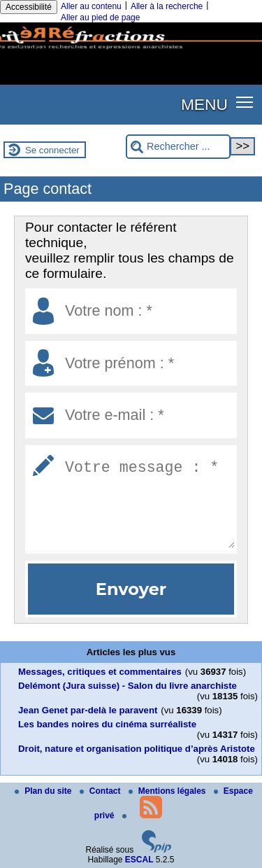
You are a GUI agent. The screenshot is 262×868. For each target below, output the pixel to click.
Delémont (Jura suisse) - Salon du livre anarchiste (128, 686)
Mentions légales (168, 791)
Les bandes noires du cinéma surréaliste (107, 724)
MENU (204, 104)
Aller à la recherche (167, 6)
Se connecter (52, 150)
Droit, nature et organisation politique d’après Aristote (137, 749)
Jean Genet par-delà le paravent (88, 710)
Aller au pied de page (100, 17)
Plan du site (44, 791)
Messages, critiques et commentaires (100, 672)
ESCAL (139, 860)
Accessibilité (29, 7)
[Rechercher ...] (178, 147)
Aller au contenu (91, 6)
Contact (101, 791)
